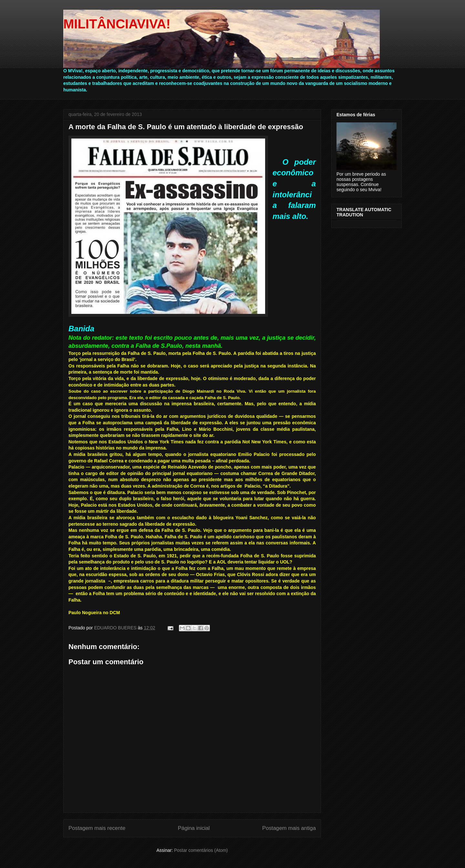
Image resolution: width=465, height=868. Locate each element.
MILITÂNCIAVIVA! (117, 24)
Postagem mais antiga (289, 828)
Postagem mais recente (97, 828)
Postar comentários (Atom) (201, 850)
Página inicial (194, 828)
